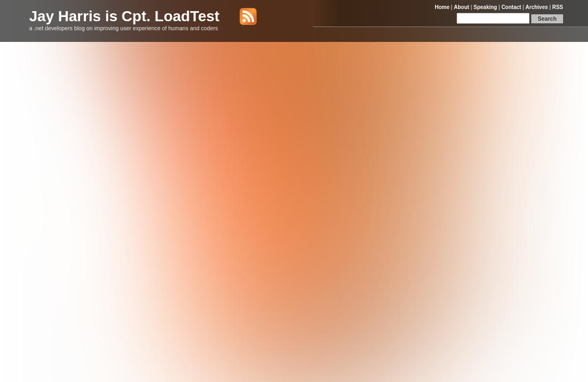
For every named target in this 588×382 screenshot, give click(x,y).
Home (442, 7)
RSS (558, 7)
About (462, 7)
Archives (537, 7)
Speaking (485, 7)
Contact (511, 7)
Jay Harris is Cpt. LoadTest (124, 16)
